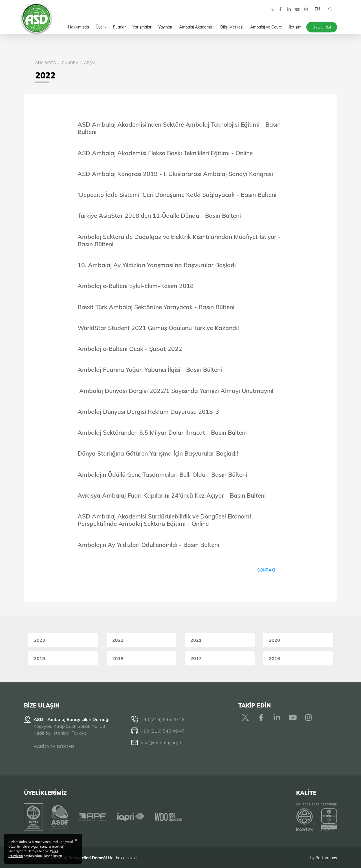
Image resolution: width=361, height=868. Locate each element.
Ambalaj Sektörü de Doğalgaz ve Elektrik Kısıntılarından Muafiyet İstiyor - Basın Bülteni (179, 240)
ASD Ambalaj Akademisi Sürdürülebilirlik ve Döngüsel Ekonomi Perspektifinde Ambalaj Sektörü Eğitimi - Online (164, 520)
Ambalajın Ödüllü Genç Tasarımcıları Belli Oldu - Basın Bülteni (162, 474)
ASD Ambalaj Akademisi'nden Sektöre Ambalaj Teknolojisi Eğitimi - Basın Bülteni (179, 128)
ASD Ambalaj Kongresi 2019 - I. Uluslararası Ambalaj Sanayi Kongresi (175, 174)
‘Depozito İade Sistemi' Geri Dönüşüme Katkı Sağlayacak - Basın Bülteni (177, 195)
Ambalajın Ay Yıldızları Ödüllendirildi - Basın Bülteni (148, 545)
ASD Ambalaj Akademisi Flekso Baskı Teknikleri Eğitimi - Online (165, 153)
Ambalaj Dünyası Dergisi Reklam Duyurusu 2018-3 (148, 412)
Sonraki (268, 570)
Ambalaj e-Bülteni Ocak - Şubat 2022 (130, 349)
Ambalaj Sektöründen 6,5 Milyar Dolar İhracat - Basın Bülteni (162, 432)
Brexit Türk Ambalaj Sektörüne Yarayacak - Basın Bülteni (156, 307)
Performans (326, 856)
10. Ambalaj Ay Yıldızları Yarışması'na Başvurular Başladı (157, 265)
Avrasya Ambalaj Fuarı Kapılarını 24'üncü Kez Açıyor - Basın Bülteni (172, 495)
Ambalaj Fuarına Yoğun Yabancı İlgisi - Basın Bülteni (150, 370)
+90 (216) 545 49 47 (163, 731)
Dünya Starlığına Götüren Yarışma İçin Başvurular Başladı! (158, 453)
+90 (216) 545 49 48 (163, 719)
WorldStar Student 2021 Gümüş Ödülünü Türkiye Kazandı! (158, 328)
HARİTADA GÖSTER (54, 747)
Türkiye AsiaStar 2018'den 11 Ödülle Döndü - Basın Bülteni (159, 216)
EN (317, 11)
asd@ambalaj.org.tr (162, 742)
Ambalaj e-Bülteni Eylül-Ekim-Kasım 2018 (136, 286)
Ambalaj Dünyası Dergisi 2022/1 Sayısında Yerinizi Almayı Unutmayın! (176, 391)
